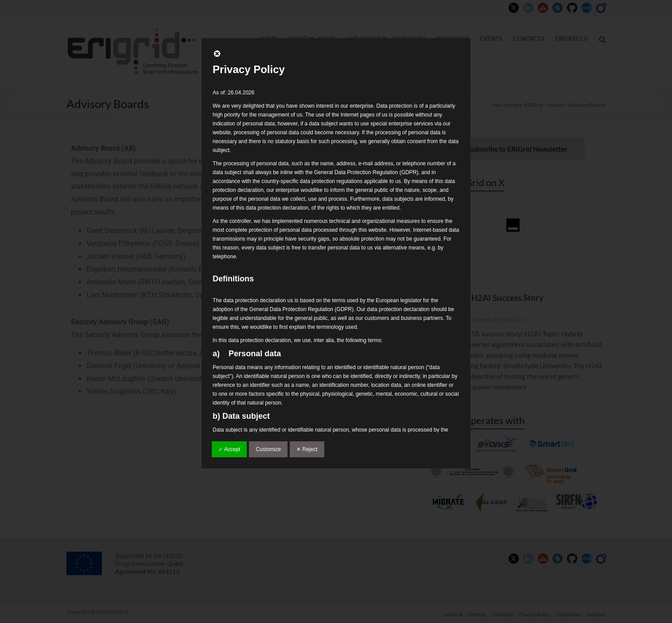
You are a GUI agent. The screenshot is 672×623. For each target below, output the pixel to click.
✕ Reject (307, 449)
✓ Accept (229, 449)
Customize (268, 449)
